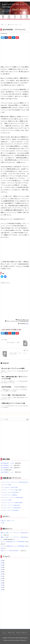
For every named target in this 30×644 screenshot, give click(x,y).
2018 (2, 578)
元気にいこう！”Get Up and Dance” (10, 551)
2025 (2, 563)
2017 (2, 581)
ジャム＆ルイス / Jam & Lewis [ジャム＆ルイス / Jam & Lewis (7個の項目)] (10, 487)
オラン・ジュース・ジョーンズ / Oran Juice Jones (18, 321)
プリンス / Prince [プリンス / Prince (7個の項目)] (7, 485)
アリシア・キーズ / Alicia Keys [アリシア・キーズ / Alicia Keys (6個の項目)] (10, 492)
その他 (2, 523)
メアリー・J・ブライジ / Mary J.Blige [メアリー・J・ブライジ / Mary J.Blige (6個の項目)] (12, 490)
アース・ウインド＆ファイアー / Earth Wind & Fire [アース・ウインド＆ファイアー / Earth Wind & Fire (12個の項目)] (15, 482)
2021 (2, 572)
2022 (2, 570)
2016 (2, 583)
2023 (2, 567)
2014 (2, 587)
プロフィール (11, 633)
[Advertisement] (15, 51)
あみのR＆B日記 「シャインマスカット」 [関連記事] (15, 387)
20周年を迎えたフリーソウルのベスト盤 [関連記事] (13, 403)
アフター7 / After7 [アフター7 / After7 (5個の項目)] (7, 500)
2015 (2, 585)
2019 (2, 576)
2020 (2, 574)
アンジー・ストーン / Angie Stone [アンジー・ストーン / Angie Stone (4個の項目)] (11, 505)
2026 (2, 561)
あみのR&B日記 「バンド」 (8, 472)
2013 (2, 590)
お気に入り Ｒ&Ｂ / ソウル (16, 25)
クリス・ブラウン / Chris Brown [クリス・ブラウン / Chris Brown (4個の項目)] (11, 510)
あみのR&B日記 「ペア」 (7, 465)
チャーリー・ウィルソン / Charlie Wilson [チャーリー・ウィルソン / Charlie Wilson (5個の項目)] (13, 498)
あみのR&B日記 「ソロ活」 (8, 463)
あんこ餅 (3, 470)
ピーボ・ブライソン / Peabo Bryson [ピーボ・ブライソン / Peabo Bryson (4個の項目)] (12, 508)
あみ (27, 324)
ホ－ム (4, 633)
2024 (2, 565)
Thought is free (23, 640)
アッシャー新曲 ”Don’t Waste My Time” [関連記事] (14, 395)
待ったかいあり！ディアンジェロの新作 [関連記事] (13, 368)
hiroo (2, 548)
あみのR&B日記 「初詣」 (7, 468)
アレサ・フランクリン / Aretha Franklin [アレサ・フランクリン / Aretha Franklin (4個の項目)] (13, 503)
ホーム (5, 25)
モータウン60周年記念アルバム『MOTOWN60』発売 (14, 542)
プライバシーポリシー (22, 633)
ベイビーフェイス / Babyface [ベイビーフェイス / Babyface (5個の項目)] (10, 495)
